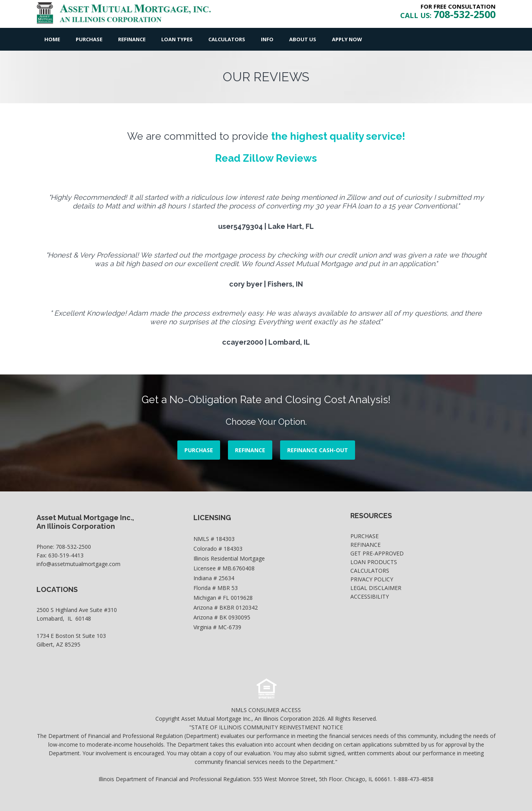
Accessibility (370, 596)
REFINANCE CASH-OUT (318, 450)
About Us (303, 39)
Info (267, 39)
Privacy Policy (372, 579)
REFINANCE (250, 450)
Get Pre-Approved (377, 553)
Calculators (227, 39)
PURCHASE (199, 450)
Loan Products (374, 562)
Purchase (89, 39)
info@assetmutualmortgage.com (78, 564)
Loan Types (177, 39)
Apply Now (347, 39)
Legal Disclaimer (376, 588)
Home (52, 39)
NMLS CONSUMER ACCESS (266, 710)
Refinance (132, 39)
